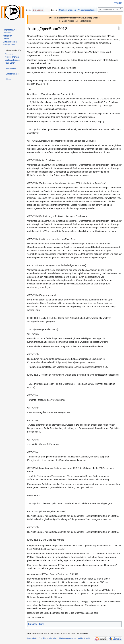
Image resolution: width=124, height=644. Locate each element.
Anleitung (9, 54)
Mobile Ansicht (84, 638)
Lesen (54, 10)
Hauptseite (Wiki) (10, 30)
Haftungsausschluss (68, 638)
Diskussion (38, 10)
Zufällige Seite (9, 45)
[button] (13, 50)
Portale (6, 39)
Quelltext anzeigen (68, 10)
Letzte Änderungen (13, 60)
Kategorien (7, 36)
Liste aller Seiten (10, 42)
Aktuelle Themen (12, 57)
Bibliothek (7, 33)
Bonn (42, 624)
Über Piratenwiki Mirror (48, 638)
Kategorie (33, 624)
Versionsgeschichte (87, 10)
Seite (28, 10)
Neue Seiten (10, 63)
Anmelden (118, 3)
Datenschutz (32, 638)
